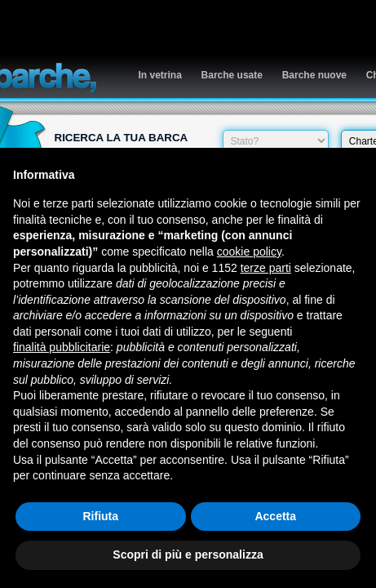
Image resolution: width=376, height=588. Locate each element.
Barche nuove (314, 75)
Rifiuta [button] (100, 516)
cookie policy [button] (249, 252)
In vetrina (160, 75)
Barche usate (232, 75)
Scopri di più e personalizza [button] (188, 555)
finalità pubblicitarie (62, 347)
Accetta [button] (275, 516)
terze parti (266, 268)
